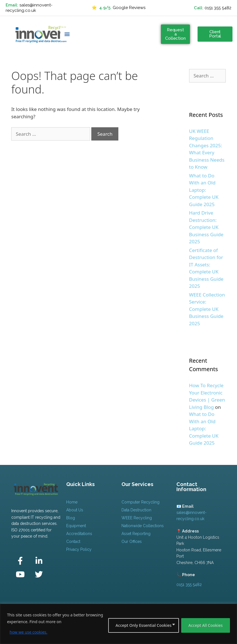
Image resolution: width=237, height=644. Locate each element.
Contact (73, 542)
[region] (118, 624)
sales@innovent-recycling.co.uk (29, 8)
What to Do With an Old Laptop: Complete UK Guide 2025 (204, 190)
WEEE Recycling (137, 518)
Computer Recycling (140, 502)
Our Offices (132, 542)
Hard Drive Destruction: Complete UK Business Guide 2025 (206, 227)
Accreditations (79, 534)
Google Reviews (118, 8)
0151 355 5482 (218, 8)
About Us (75, 510)
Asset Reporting (136, 534)
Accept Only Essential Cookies (143, 625)
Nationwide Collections (143, 526)
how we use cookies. (28, 632)
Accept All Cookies (206, 625)
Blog (71, 518)
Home (72, 502)
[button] (67, 34)
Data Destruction (136, 510)
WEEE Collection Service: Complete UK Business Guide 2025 (207, 309)
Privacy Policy (79, 549)
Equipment (76, 526)
